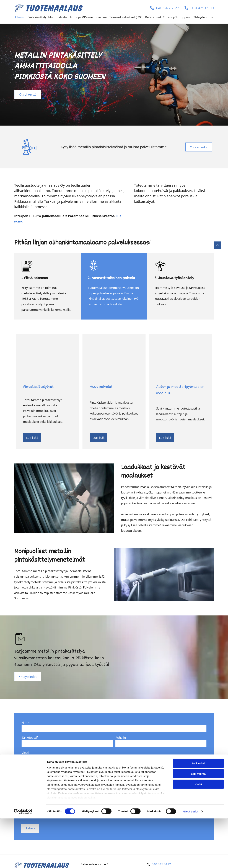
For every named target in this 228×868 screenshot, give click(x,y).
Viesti (25, 753)
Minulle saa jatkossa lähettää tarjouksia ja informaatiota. (60, 781)
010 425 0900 (202, 8)
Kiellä (198, 850)
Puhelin (121, 738)
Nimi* (26, 723)
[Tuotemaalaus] (47, 356)
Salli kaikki (198, 830)
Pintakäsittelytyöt (38, 387)
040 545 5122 (168, 8)
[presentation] (49, 813)
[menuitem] (20, 17)
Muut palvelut (101, 387)
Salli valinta (198, 840)
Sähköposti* (30, 738)
